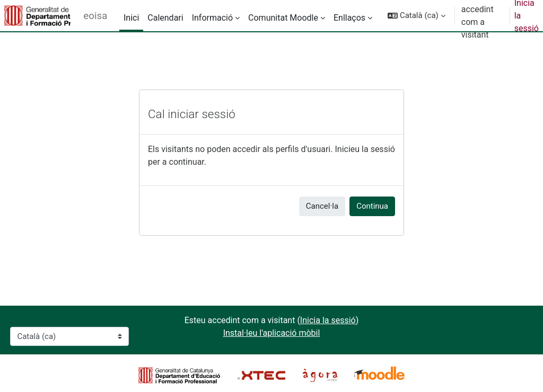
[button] (417, 16)
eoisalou (95, 16)
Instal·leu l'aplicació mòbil (272, 333)
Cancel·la (322, 206)
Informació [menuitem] (212, 18)
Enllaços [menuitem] (349, 18)
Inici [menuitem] (131, 18)
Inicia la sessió (328, 320)
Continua (372, 206)
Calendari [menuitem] (165, 18)
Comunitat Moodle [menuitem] (283, 18)
